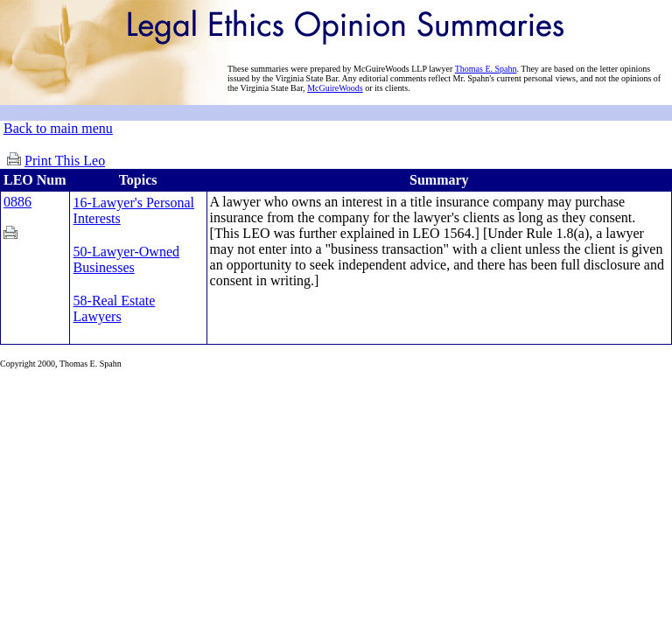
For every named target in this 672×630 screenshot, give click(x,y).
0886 (17, 202)
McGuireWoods (335, 88)
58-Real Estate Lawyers (115, 308)
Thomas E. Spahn (486, 69)
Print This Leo (65, 161)
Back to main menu (58, 128)
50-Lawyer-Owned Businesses (126, 259)
